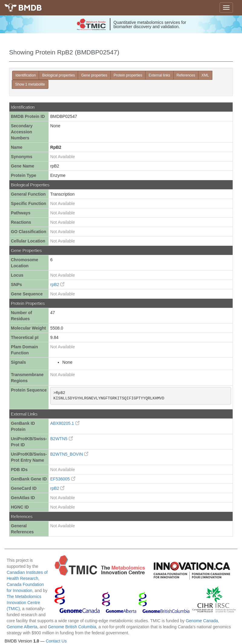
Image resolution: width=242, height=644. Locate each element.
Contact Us (56, 641)
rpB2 (57, 285)
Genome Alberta (22, 627)
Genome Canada (202, 621)
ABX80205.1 (65, 423)
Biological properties (58, 75)
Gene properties (94, 75)
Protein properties (128, 75)
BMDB (30, 7)
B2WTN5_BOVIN (69, 454)
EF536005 (63, 479)
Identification (26, 75)
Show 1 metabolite (30, 84)
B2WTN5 (62, 439)
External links (159, 75)
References (186, 75)
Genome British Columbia (72, 627)
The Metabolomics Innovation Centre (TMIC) (24, 603)
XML (205, 75)
